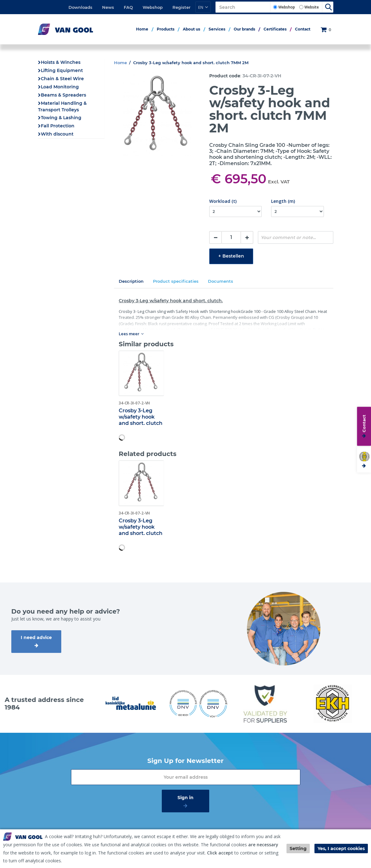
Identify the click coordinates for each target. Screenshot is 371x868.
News (108, 7)
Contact (303, 29)
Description (131, 281)
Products (166, 29)
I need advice (36, 637)
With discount (57, 134)
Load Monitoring (60, 87)
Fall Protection (58, 126)
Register (181, 7)
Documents (221, 281)
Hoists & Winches (61, 62)
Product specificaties (176, 281)
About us (191, 29)
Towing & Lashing (61, 118)
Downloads (80, 7)
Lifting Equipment (62, 70)
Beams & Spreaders (63, 95)
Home (142, 29)
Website (312, 7)
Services (217, 29)
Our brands (244, 29)
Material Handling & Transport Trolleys (62, 106)
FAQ (128, 7)
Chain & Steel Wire (62, 79)
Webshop (153, 7)
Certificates (275, 29)
